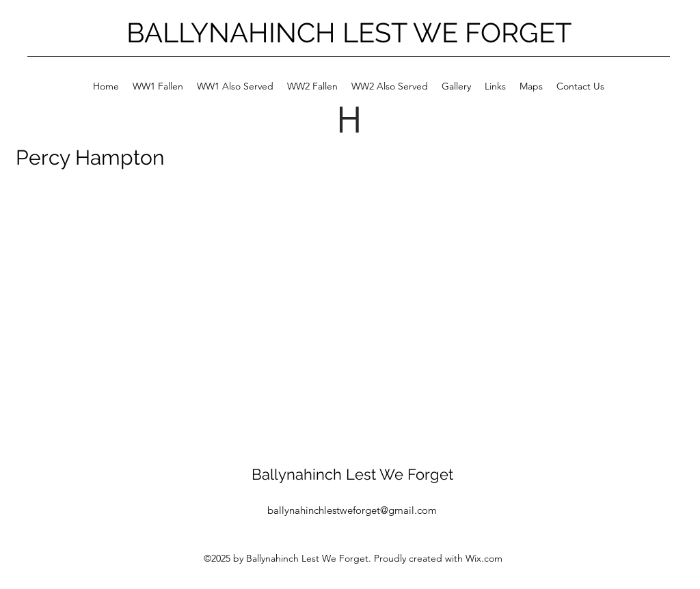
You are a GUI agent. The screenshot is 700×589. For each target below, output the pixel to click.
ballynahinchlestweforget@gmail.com (352, 510)
